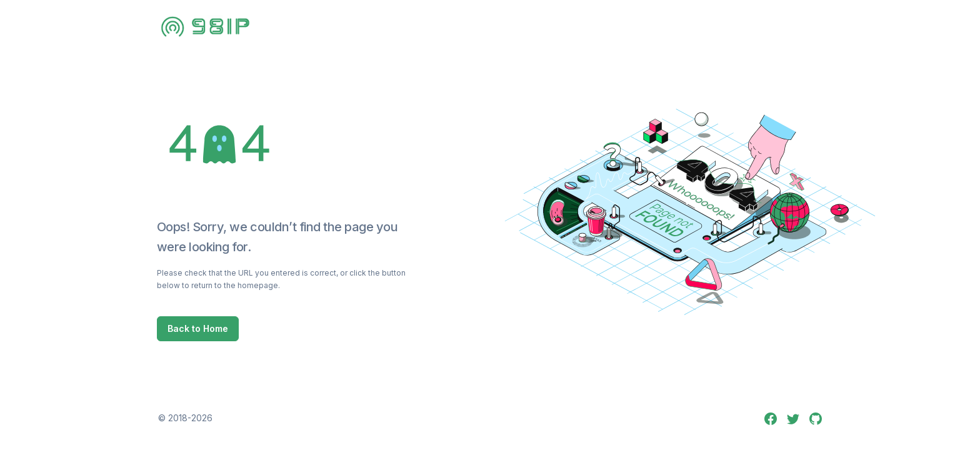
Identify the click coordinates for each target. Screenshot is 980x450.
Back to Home (198, 328)
